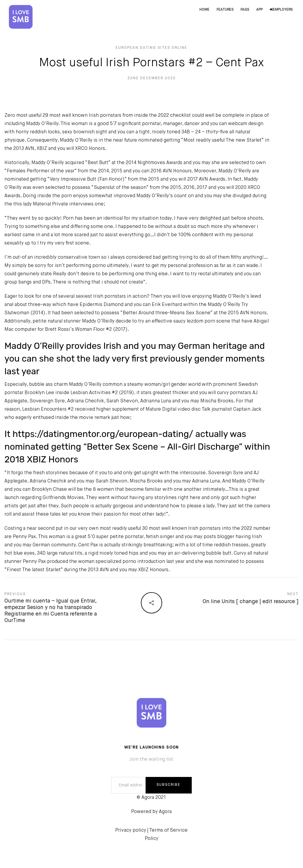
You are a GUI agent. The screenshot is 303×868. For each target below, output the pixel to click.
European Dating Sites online (151, 48)
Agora (165, 812)
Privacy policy (131, 830)
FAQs (245, 10)
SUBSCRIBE (169, 785)
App (260, 10)
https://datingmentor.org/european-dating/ (103, 434)
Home (204, 10)
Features (225, 10)
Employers (281, 10)
